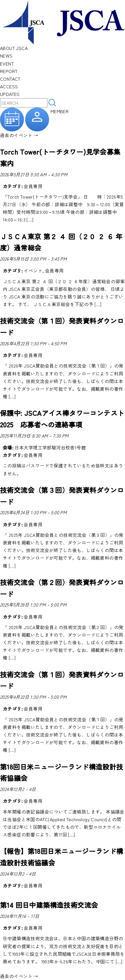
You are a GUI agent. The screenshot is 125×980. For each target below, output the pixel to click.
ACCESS (9, 86)
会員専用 (33, 186)
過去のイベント (19, 135)
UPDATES (10, 94)
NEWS (6, 56)
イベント (33, 271)
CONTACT (10, 79)
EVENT (7, 63)
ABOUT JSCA (14, 48)
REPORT (9, 71)
